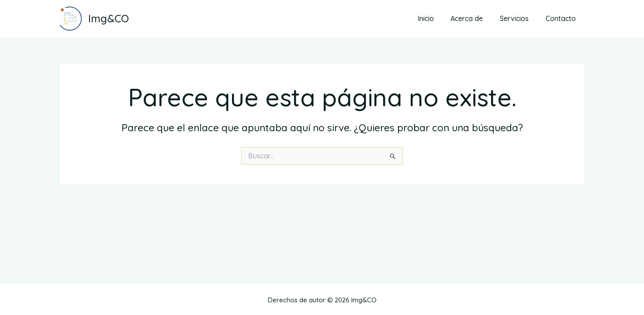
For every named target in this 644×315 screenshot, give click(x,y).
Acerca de (474, 18)
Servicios (519, 18)
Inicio (436, 18)
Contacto (562, 18)
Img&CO (109, 18)
